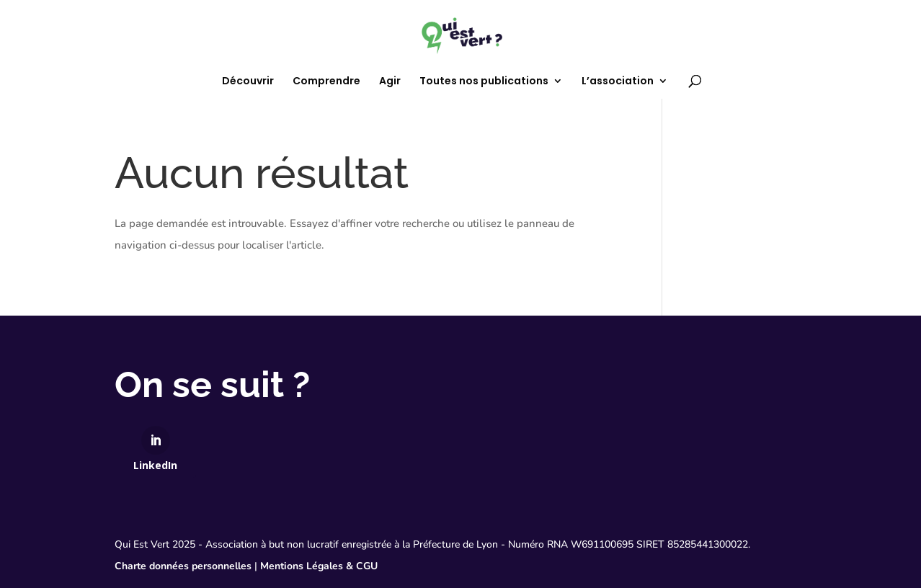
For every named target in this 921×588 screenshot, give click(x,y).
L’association (618, 82)
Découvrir (248, 82)
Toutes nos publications (484, 82)
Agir (390, 82)
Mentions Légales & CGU (319, 566)
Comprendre (326, 82)
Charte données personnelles (183, 566)
